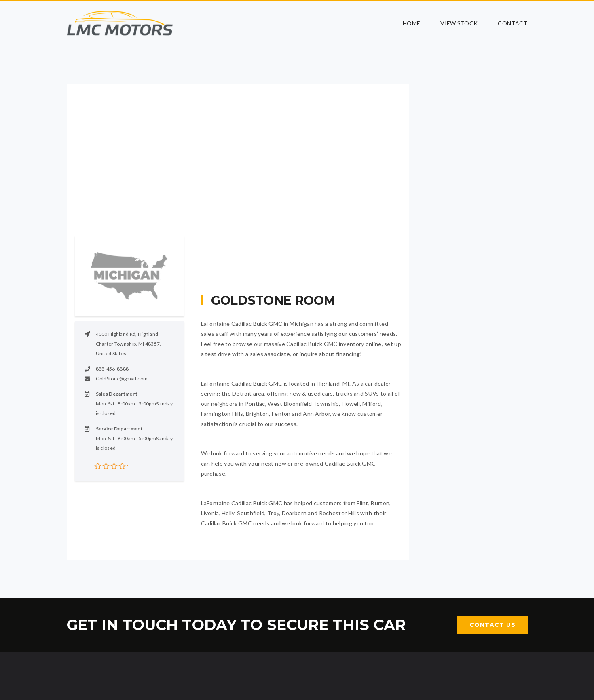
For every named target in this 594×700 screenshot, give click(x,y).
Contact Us (493, 625)
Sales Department (117, 394)
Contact (513, 23)
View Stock (459, 23)
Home (411, 23)
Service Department (119, 429)
